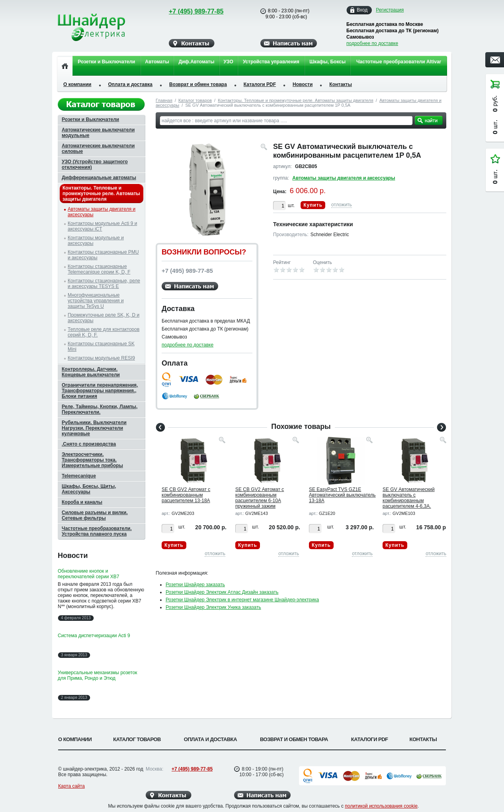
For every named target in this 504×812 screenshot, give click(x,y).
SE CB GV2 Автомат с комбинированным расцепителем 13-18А (186, 495)
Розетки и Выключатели (106, 62)
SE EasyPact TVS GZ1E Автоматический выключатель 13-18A (342, 495)
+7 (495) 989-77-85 (189, 11)
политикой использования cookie (381, 806)
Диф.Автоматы (196, 62)
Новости (303, 84)
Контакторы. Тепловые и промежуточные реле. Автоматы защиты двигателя (295, 100)
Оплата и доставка (131, 84)
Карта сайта (71, 786)
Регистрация (390, 10)
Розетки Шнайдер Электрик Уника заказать (213, 607)
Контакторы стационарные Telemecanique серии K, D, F (99, 269)
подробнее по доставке (372, 43)
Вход (362, 10)
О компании (77, 84)
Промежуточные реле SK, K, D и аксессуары (104, 318)
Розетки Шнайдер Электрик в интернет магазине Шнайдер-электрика (242, 600)
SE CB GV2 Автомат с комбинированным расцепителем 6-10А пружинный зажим (260, 498)
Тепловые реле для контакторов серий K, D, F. (104, 332)
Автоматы (157, 62)
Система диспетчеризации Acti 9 (94, 636)
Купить (313, 205)
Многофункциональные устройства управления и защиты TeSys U (96, 301)
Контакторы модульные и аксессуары (96, 241)
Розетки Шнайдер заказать (195, 585)
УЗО (229, 62)
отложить (342, 205)
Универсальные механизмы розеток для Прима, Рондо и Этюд (98, 675)
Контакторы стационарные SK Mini (101, 346)
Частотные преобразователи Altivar (399, 62)
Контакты (341, 84)
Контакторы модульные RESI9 (101, 358)
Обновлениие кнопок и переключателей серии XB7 (88, 574)
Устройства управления (271, 62)
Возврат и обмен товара (198, 84)
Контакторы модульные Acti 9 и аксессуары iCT (102, 226)
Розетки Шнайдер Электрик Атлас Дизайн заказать (222, 592)
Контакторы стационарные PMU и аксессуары (103, 255)
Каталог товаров (195, 100)
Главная (164, 100)
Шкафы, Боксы (327, 62)
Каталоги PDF (260, 84)
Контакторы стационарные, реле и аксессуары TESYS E (104, 284)
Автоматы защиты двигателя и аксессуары (344, 178)
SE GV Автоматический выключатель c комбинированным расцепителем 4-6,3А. (409, 498)
